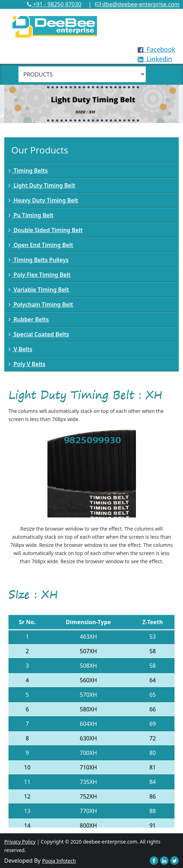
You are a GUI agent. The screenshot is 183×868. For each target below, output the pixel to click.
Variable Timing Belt (39, 290)
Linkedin (155, 59)
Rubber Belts (29, 319)
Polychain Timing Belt (41, 304)
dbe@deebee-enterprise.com (137, 4)
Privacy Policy (20, 842)
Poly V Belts (27, 364)
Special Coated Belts (39, 334)
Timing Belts (28, 170)
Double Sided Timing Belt (46, 230)
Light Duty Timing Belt (42, 185)
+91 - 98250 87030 (54, 4)
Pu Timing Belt (31, 215)
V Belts (20, 349)
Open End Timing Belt (41, 245)
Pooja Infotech (59, 861)
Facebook (156, 49)
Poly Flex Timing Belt (39, 275)
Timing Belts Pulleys (39, 260)
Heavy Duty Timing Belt (43, 200)
